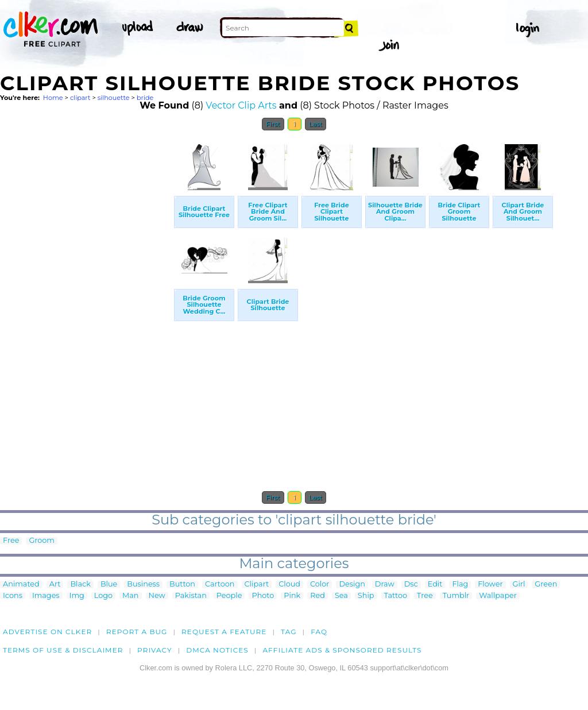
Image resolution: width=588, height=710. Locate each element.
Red (318, 596)
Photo (263, 596)
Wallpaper (498, 596)
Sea (341, 596)
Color (320, 584)
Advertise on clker (47, 632)
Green (546, 584)
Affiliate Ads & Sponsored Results (342, 650)
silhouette (114, 98)
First (273, 124)
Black (80, 584)
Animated (21, 584)
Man (130, 596)
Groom (42, 541)
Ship (366, 596)
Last (316, 124)
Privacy (155, 650)
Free (11, 541)
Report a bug (137, 632)
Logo (103, 596)
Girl (519, 584)
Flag (460, 584)
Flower (490, 584)
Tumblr (456, 596)
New (157, 596)
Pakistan (191, 596)
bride (145, 98)
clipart (80, 98)
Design (352, 584)
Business (143, 584)
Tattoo (396, 596)
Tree (425, 596)
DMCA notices (217, 650)
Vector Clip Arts (241, 105)
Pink (292, 596)
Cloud (289, 584)
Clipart (257, 584)
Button (182, 584)
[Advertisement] (86, 309)
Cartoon (220, 584)
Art (55, 584)
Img (77, 596)
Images (46, 596)
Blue (109, 584)
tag (289, 632)
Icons (13, 596)
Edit (435, 584)
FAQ (319, 632)
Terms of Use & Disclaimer (63, 650)
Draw (385, 584)
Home (53, 98)
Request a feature (224, 632)
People (229, 596)
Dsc (411, 584)
